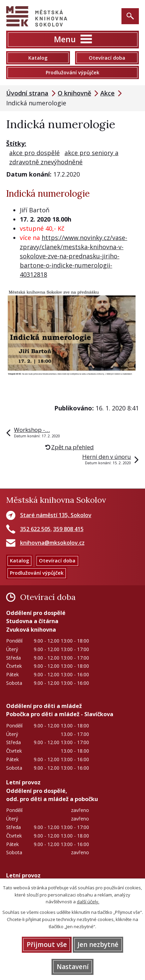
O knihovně (74, 93)
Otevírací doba (107, 58)
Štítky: (16, 144)
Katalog (38, 58)
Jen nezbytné (98, 945)
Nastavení (73, 967)
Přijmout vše (47, 945)
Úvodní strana (27, 93)
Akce (107, 93)
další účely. (88, 902)
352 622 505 (35, 529)
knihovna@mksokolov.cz (52, 543)
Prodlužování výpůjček (72, 72)
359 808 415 (68, 529)
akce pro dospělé (34, 153)
